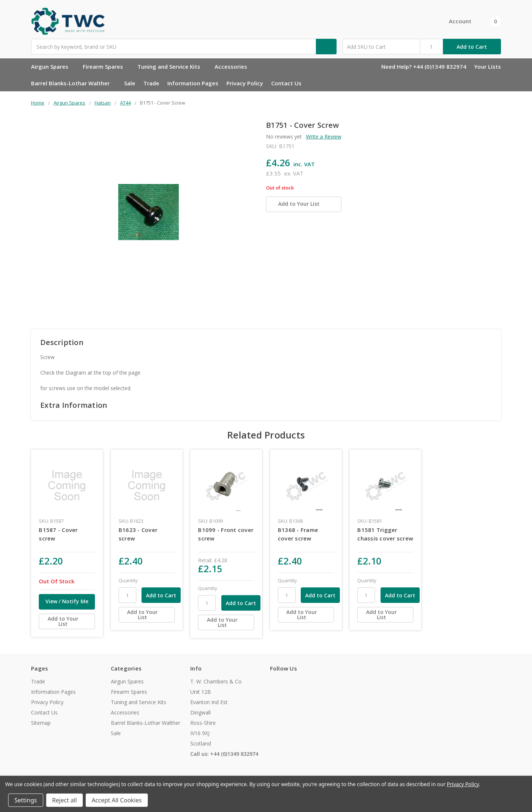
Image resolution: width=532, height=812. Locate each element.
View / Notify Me (67, 601)
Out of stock (280, 188)
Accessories (234, 66)
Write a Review (324, 137)
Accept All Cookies (117, 800)
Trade (151, 83)
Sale (130, 83)
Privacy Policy (245, 83)
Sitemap (41, 723)
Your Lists (487, 66)
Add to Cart (472, 47)
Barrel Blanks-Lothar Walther (74, 83)
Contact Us (286, 83)
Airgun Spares (53, 66)
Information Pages (193, 83)
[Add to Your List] (67, 621)
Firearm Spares (106, 66)
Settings (26, 800)
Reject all (64, 800)
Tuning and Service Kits (172, 66)
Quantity (128, 580)
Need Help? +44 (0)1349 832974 (424, 66)
